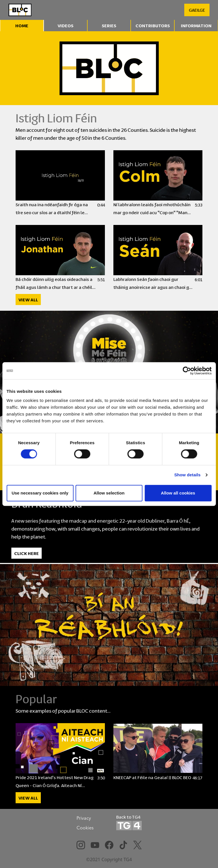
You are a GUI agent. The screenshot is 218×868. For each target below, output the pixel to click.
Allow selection (109, 493)
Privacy (84, 818)
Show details (188, 475)
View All (28, 300)
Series (109, 25)
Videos (65, 25)
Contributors (153, 25)
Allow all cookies (178, 493)
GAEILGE (197, 10)
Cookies (85, 828)
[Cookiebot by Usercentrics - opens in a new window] (187, 371)
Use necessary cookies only (40, 493)
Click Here (27, 553)
